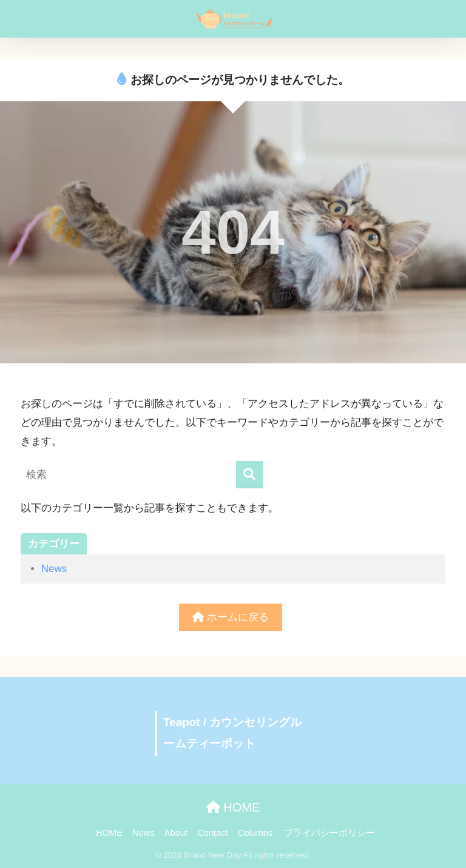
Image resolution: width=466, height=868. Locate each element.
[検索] (250, 475)
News (54, 569)
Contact (212, 833)
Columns (255, 833)
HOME (233, 807)
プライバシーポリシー (329, 833)
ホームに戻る (231, 617)
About (176, 833)
